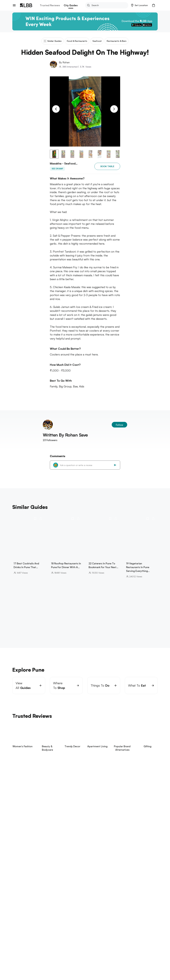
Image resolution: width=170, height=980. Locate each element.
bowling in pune (29, 969)
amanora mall (106, 963)
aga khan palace (21, 959)
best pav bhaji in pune (101, 969)
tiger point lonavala (44, 959)
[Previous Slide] (56, 109)
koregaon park (124, 963)
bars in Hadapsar (122, 959)
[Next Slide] (114, 109)
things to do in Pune (101, 973)
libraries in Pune (29, 966)
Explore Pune (20, 955)
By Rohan (64, 62)
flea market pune (125, 969)
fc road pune (31, 963)
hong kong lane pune (53, 969)
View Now (33, 809)
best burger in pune (31, 973)
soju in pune (52, 973)
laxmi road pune (91, 966)
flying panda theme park (54, 966)
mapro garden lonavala (82, 963)
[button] (139, 5)
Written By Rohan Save (65, 439)
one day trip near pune (97, 959)
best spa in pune (77, 969)
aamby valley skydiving (74, 973)
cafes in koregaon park (54, 963)
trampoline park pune (70, 959)
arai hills (74, 966)
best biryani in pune (114, 966)
